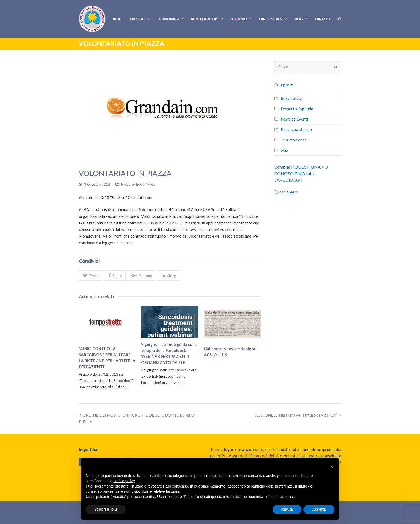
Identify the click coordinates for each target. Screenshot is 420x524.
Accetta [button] (319, 509)
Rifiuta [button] (287, 509)
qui (130, 243)
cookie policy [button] (124, 481)
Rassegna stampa (296, 129)
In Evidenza (291, 98)
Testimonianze (294, 140)
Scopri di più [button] (106, 509)
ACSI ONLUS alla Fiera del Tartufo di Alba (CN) (298, 415)
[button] (91, 275)
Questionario (286, 192)
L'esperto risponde (297, 109)
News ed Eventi (134, 184)
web (152, 184)
